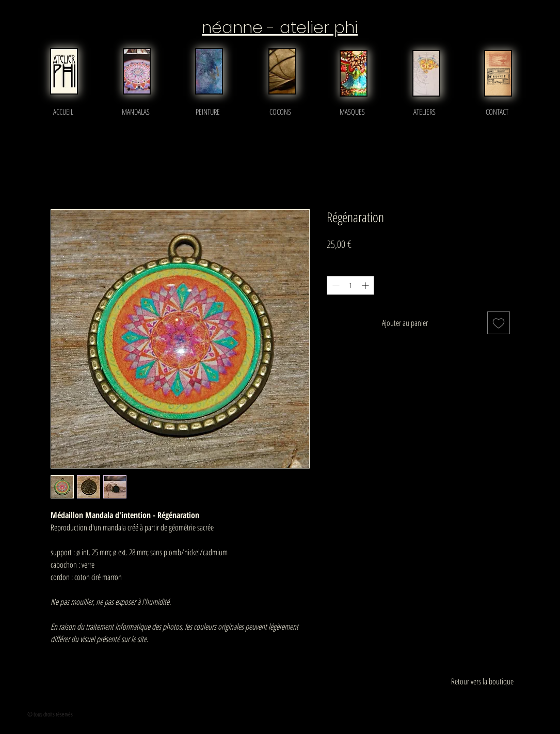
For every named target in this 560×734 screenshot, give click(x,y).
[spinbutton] (350, 285)
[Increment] (366, 285)
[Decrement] (335, 285)
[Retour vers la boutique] (483, 681)
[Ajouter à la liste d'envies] (499, 323)
